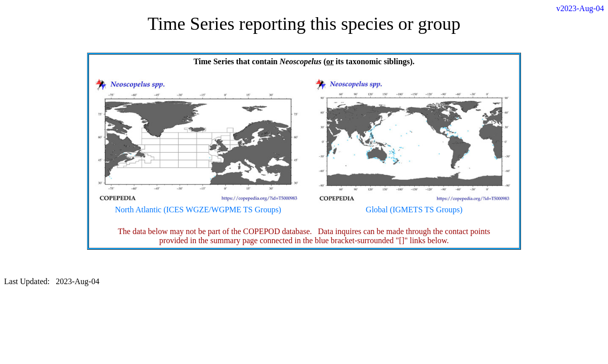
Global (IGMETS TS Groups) (414, 206)
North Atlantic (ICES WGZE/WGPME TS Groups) (198, 206)
